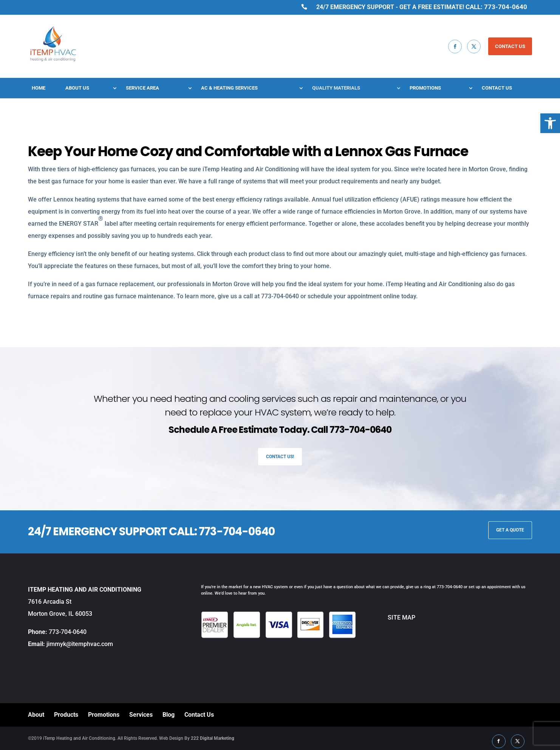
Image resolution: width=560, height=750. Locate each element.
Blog (169, 715)
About (36, 715)
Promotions (425, 88)
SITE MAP (386, 618)
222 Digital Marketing (213, 738)
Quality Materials (336, 88)
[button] (550, 123)
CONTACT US (510, 46)
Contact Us (497, 88)
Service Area (142, 88)
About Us (77, 88)
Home (39, 88)
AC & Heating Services (229, 88)
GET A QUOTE (510, 530)
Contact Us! (280, 457)
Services (141, 715)
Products (66, 715)
